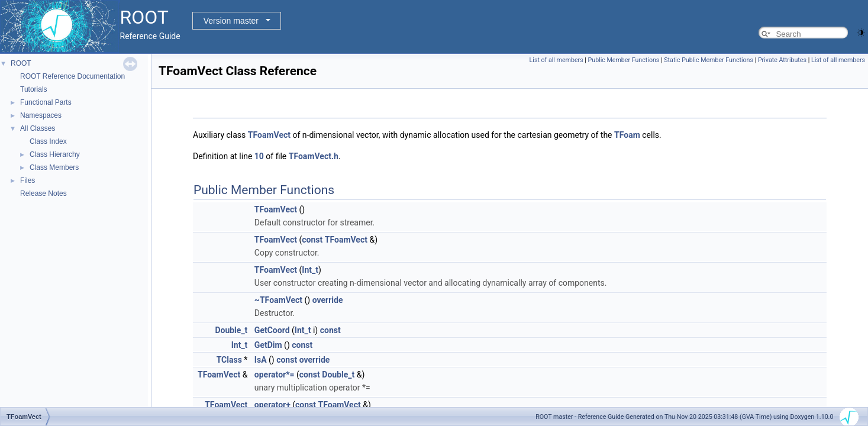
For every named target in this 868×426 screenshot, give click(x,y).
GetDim (268, 345)
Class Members (54, 167)
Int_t (310, 270)
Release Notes (43, 193)
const (312, 240)
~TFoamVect (278, 300)
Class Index (48, 141)
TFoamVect (269, 135)
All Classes (38, 128)
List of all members (556, 60)
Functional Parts (46, 102)
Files (28, 180)
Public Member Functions (624, 60)
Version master (231, 21)
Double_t (231, 330)
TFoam (627, 135)
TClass (229, 360)
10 (259, 156)
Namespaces (41, 115)
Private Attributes (782, 60)
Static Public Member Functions (709, 60)
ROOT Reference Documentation (72, 76)
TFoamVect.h (314, 156)
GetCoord (272, 330)
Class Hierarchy (55, 154)
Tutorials (34, 89)
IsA (261, 360)
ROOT (21, 63)
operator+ (272, 405)
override (328, 300)
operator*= (275, 375)
